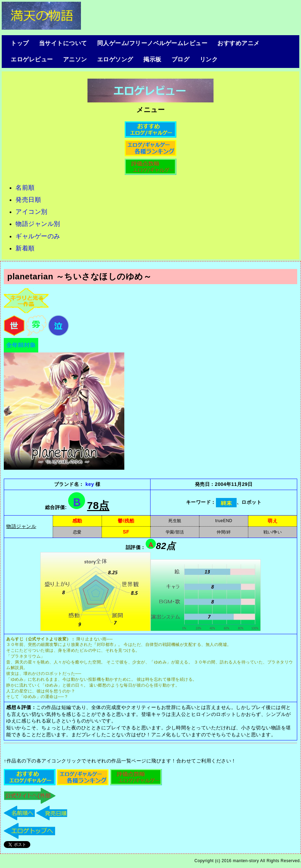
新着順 (25, 248)
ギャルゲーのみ (38, 236)
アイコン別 (32, 212)
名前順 (25, 188)
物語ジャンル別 (38, 224)
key (89, 484)
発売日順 (28, 200)
